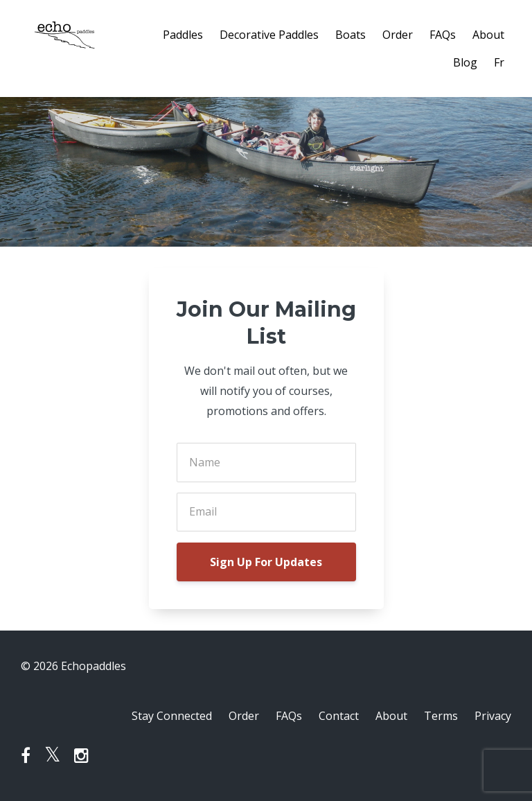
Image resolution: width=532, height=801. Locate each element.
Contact (339, 716)
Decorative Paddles (269, 35)
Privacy (493, 716)
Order (398, 35)
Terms (441, 716)
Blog (465, 62)
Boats (351, 35)
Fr (499, 62)
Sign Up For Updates (266, 562)
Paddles (183, 35)
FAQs (443, 35)
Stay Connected (172, 716)
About (488, 35)
